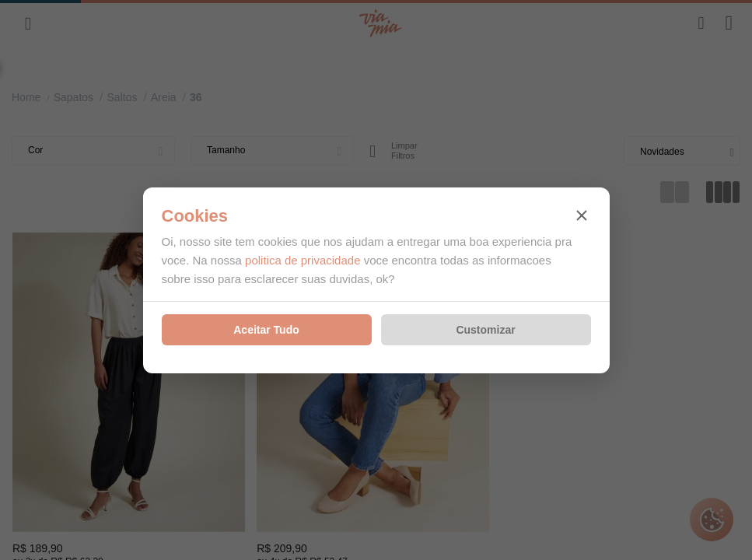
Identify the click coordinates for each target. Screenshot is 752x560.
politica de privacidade (303, 260)
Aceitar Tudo (266, 330)
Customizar (485, 330)
